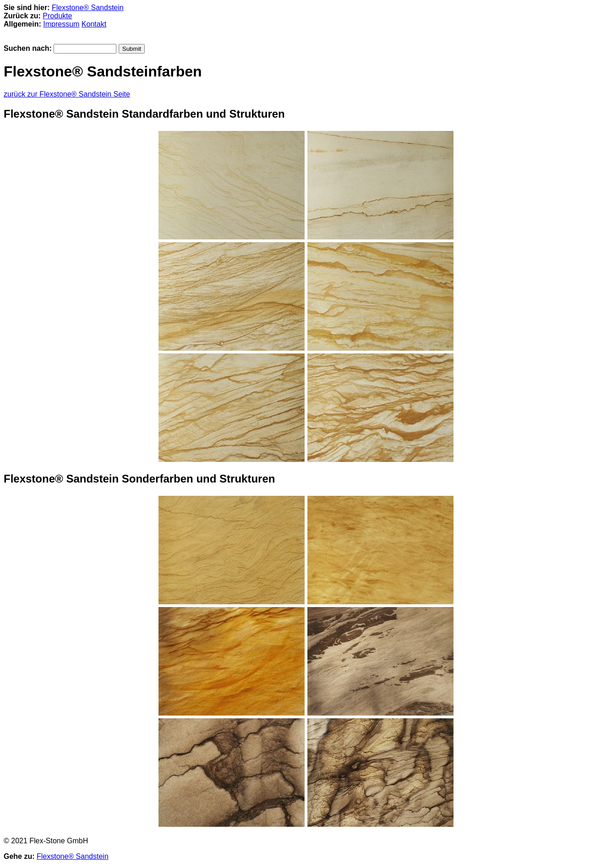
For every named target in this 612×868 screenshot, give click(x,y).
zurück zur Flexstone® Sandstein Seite (67, 94)
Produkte (57, 16)
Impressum (61, 24)
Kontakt (94, 24)
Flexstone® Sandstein (88, 8)
